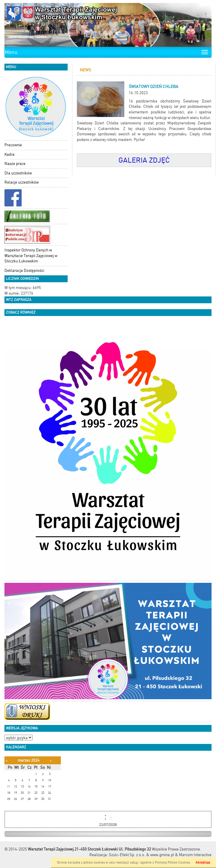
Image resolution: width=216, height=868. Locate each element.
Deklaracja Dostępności (24, 271)
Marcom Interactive (195, 855)
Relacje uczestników (22, 182)
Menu (11, 52)
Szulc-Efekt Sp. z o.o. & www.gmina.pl (142, 855)
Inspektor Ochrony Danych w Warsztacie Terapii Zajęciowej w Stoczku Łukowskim (31, 256)
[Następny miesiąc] (51, 761)
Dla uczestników (18, 173)
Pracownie (13, 145)
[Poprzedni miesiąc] (7, 761)
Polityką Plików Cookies (172, 863)
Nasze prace (15, 164)
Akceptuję (203, 863)
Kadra (9, 154)
